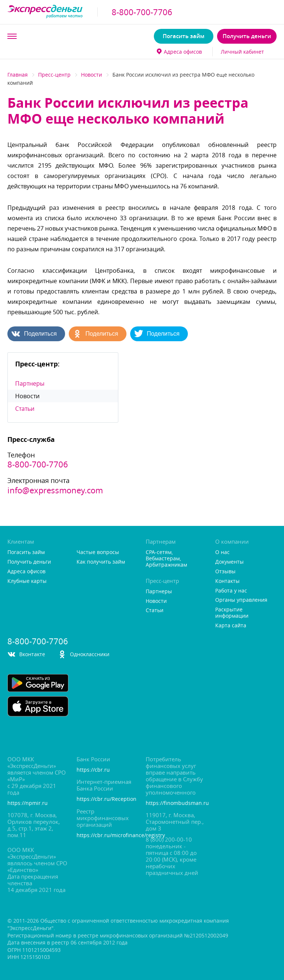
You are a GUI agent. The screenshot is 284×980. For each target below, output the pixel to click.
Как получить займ (101, 562)
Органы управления (241, 600)
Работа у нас (231, 591)
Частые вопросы (98, 552)
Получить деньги (247, 36)
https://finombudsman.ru (176, 803)
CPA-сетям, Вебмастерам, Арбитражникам (166, 558)
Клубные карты (27, 581)
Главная (18, 75)
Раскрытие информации (232, 613)
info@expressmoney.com (55, 490)
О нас (222, 552)
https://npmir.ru (28, 803)
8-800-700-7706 (142, 12)
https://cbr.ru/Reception (106, 799)
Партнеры (30, 383)
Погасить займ (184, 36)
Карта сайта (231, 626)
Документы (229, 562)
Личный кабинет (242, 52)
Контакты (227, 581)
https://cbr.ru (93, 770)
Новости (92, 75)
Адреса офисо (179, 52)
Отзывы (225, 572)
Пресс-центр (54, 75)
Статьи (25, 409)
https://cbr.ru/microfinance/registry (107, 835)
